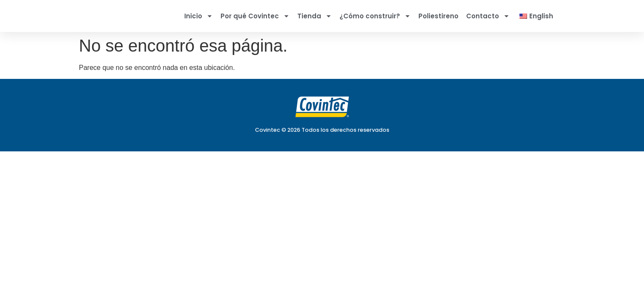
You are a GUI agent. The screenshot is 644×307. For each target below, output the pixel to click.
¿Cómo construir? (375, 16)
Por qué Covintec (255, 16)
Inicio (199, 16)
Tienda (315, 16)
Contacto (488, 16)
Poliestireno (438, 16)
